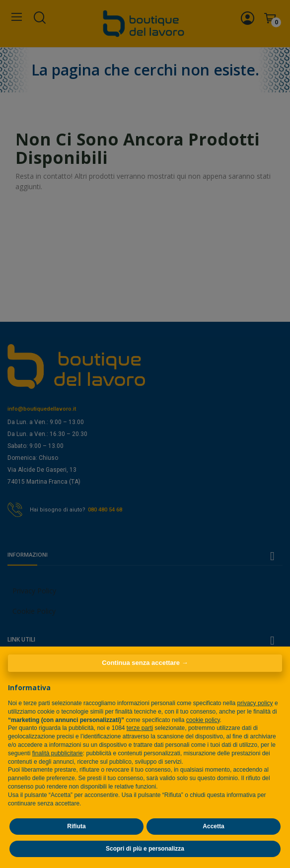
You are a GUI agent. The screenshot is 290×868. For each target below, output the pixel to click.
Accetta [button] (213, 826)
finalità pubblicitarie (58, 753)
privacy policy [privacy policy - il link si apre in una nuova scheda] (255, 703)
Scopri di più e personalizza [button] (145, 849)
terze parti (140, 728)
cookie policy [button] (203, 720)
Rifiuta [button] (76, 826)
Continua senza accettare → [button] (145, 663)
